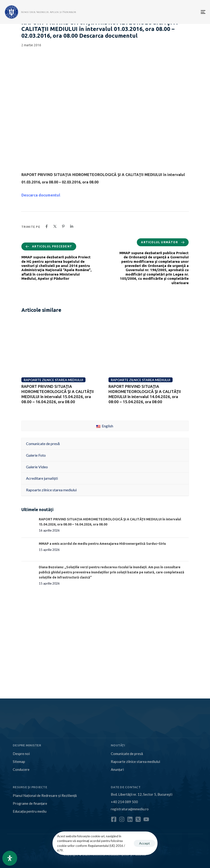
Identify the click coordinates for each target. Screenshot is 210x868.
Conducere (21, 769)
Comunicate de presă (127, 754)
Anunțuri (117, 769)
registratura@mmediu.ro (130, 809)
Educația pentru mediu (30, 811)
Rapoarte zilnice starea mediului (135, 762)
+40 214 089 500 (124, 802)
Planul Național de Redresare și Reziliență (45, 795)
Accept (144, 843)
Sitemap (19, 762)
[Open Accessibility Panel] (10, 858)
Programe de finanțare (30, 803)
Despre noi (21, 754)
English (105, 426)
